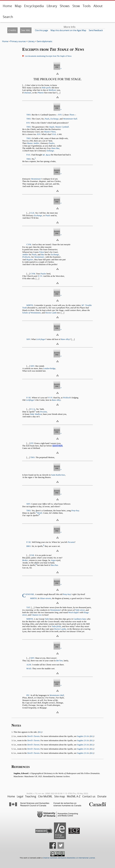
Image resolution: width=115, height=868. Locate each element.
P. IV (40, 276)
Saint (58, 475)
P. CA (33, 409)
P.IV (60, 115)
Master (62, 127)
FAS (54, 134)
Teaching (31, 796)
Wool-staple (73, 612)
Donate (102, 796)
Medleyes (52, 90)
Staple (52, 127)
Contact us (89, 796)
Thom (72, 115)
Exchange (54, 119)
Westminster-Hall (57, 695)
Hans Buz (55, 148)
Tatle (47, 619)
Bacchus (54, 565)
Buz (43, 255)
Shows (65, 6)
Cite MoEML (45, 796)
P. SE (29, 398)
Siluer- (46, 598)
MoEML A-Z (74, 796)
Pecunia (44, 412)
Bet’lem (59, 661)
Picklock (67, 398)
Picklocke (26, 257)
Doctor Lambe (60, 629)
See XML (26, 30)
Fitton (42, 252)
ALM (29, 665)
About (98, 6)
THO (29, 115)
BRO (29, 546)
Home (7, 6)
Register (30, 260)
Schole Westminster (31, 313)
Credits (12, 30)
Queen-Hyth (57, 446)
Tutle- (80, 610)
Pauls (47, 119)
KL (40, 732)
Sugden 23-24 (83, 736)
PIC (28, 695)
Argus (53, 560)
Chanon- (37, 615)
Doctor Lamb (51, 313)
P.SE (32, 555)
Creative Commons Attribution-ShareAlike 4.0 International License (69, 858)
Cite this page (41, 30)
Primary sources (18, 41)
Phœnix (41, 93)
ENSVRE (30, 594)
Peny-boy (75, 511)
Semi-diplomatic (45, 41)
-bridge (49, 368)
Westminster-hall (70, 119)
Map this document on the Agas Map (68, 30)
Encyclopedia (34, 6)
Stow (76, 6)
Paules (52, 143)
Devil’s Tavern (33, 736)
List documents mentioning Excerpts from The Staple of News (48, 56)
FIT (32, 443)
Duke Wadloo (36, 414)
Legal (20, 796)
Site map (60, 796)
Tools (87, 6)
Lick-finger (41, 339)
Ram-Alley (65, 339)
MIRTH (30, 305)
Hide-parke (46, 88)
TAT (28, 607)
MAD (40, 513)
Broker (25, 560)
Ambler (25, 255)
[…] (24, 85)
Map (18, 6)
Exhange (50, 151)
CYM (29, 245)
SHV (28, 339)
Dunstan (28, 93)
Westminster (36, 179)
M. (46, 155)
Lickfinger (30, 400)
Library (52, 6)
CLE (32, 213)
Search (8, 17)
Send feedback (96, 30)
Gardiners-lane (80, 619)
